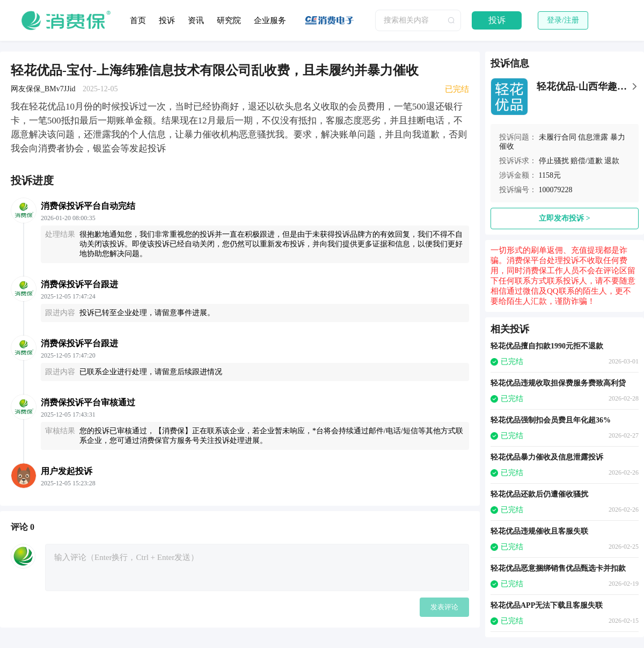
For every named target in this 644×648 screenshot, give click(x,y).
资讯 (196, 20)
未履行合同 (558, 137)
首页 (138, 20)
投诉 (167, 20)
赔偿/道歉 (587, 161)
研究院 (229, 20)
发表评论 (444, 607)
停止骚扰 (554, 161)
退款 (612, 161)
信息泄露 (593, 137)
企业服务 (270, 20)
